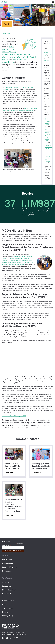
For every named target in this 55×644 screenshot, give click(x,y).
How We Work (8, 563)
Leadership (7, 586)
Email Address (6, 545)
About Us (6, 582)
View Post (10, 472)
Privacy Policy (8, 616)
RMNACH (46, 57)
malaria (5, 59)
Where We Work (7, 34)
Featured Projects (9, 567)
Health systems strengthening (47, 52)
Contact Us (7, 594)
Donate (5, 612)
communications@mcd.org (18, 634)
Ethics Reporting (9, 590)
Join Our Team (8, 608)
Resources (6, 571)
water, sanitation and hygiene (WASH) (9, 49)
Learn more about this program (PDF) (14, 416)
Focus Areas (7, 560)
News (5, 604)
